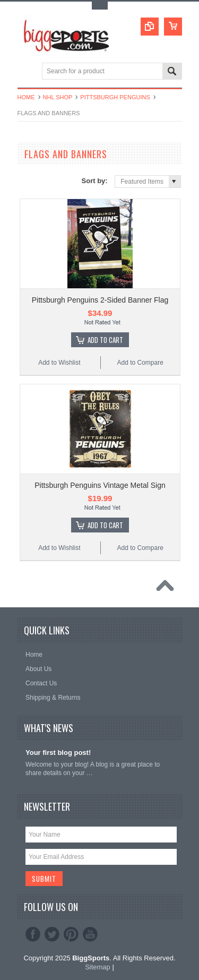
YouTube (90, 934)
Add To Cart (105, 340)
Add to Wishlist (59, 363)
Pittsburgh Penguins (115, 97)
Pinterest (71, 934)
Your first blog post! (58, 753)
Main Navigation (27, 72)
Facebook (33, 934)
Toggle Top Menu (100, 6)
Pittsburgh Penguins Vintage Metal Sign (100, 485)
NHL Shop (58, 97)
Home (26, 97)
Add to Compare (140, 363)
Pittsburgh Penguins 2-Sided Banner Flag (100, 300)
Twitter (52, 934)
